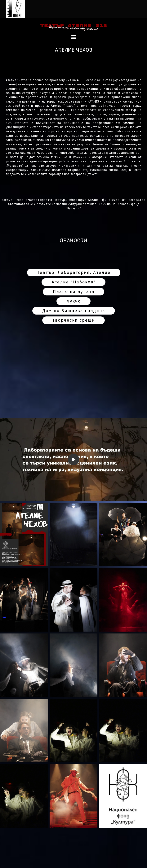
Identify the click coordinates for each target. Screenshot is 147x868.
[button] (74, 37)
